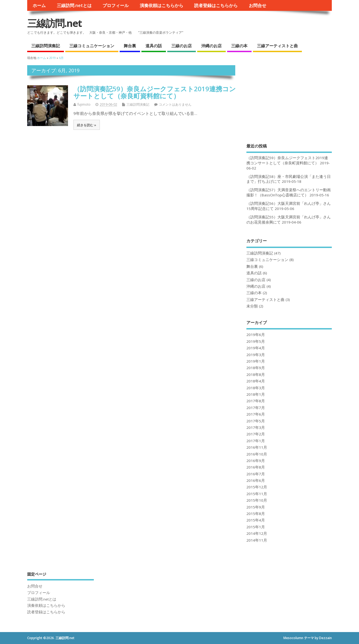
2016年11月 (257, 447)
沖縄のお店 (211, 46)
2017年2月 (256, 434)
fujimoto (84, 104)
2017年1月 (256, 441)
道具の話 (154, 46)
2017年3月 (256, 428)
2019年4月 (256, 348)
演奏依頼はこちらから (162, 5)
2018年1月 (256, 394)
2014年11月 (257, 540)
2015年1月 (256, 527)
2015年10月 (257, 500)
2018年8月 (256, 375)
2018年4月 (256, 381)
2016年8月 (256, 467)
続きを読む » (87, 125)
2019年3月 (256, 355)
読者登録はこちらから (216, 5)
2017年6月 (256, 414)
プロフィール (116, 5)
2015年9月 (256, 507)
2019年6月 (256, 335)
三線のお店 (182, 46)
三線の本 (239, 46)
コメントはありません (175, 104)
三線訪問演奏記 (46, 46)
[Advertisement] (289, 99)
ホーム (39, 5)
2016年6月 (256, 480)
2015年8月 (256, 514)
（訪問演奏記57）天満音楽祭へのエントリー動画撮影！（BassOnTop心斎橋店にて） (289, 192)
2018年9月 (256, 368)
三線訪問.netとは (74, 5)
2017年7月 (256, 408)
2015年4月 (256, 520)
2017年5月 (256, 421)
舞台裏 (130, 46)
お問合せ (258, 5)
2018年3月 (256, 388)
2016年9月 (256, 461)
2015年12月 (257, 487)
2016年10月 (257, 454)
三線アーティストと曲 (277, 46)
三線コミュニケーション (92, 46)
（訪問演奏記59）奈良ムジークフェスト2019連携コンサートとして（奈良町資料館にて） (155, 92)
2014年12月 (257, 533)
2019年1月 (256, 361)
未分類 (252, 306)
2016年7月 (256, 474)
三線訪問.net (54, 23)
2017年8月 (256, 401)
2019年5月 (256, 341)
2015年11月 (257, 494)
